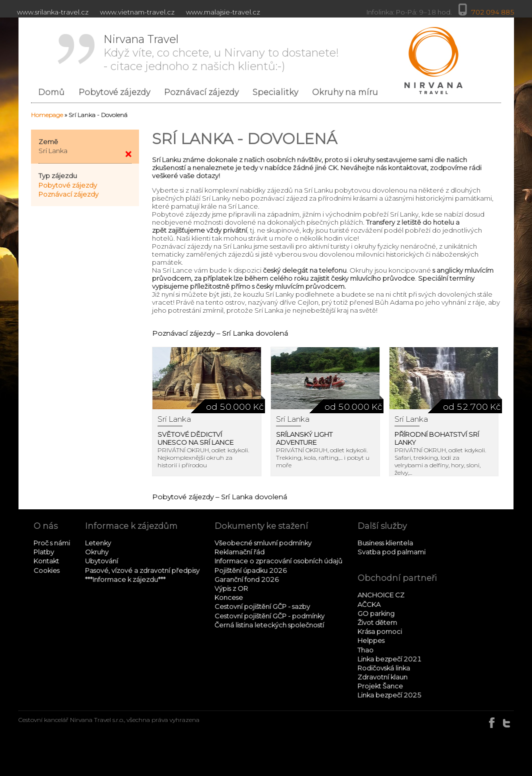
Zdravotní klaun (382, 677)
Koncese (229, 597)
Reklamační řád (239, 552)
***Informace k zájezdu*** (125, 579)
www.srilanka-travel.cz (53, 12)
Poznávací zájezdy (68, 194)
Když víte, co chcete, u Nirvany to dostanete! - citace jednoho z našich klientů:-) (221, 53)
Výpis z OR (231, 588)
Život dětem (377, 622)
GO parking (376, 613)
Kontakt (46, 561)
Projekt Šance (380, 686)
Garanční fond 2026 (247, 579)
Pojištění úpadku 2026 (251, 570)
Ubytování (101, 561)
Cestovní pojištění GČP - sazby (262, 606)
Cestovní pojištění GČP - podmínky (269, 616)
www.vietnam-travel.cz (137, 12)
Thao (365, 650)
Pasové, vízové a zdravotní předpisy (142, 570)
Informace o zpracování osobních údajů (278, 561)
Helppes (371, 640)
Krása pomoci (380, 631)
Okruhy (97, 552)
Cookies (46, 570)
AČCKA (369, 604)
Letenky (98, 543)
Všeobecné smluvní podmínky (263, 543)
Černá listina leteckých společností (269, 625)
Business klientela (385, 543)
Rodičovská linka (384, 668)
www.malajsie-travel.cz (223, 12)
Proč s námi (52, 543)
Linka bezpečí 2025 (389, 695)
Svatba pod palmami (391, 552)
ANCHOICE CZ (381, 595)
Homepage (47, 115)
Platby (44, 552)
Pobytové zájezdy (68, 185)
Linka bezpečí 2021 (389, 659)
